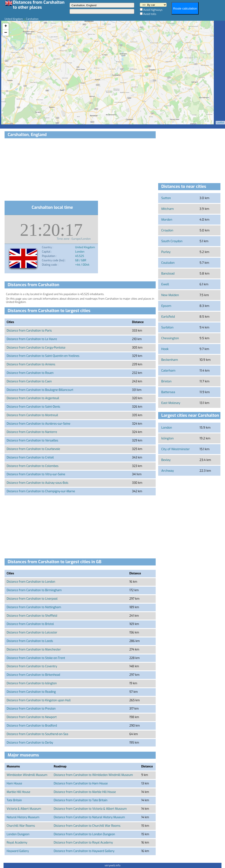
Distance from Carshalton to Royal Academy (83, 843)
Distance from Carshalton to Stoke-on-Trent (36, 658)
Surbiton (167, 327)
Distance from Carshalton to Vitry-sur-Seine (36, 474)
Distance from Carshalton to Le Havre (32, 339)
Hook (165, 349)
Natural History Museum (23, 817)
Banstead (168, 274)
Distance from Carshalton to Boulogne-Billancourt (40, 390)
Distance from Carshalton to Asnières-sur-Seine (39, 424)
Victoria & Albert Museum (24, 809)
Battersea (168, 392)
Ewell (165, 284)
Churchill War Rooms (21, 826)
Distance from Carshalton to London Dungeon (84, 834)
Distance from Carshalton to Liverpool (32, 599)
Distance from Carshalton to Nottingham (34, 607)
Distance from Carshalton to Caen (29, 381)
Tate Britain (14, 800)
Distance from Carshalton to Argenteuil (33, 398)
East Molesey (171, 403)
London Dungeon (18, 834)
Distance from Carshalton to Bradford (32, 726)
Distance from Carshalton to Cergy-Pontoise (36, 348)
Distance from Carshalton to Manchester (34, 650)
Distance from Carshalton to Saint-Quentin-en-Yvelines (43, 356)
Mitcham (168, 209)
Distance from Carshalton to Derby (30, 743)
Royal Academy (17, 843)
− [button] (6, 33)
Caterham (168, 371)
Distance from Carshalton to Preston (31, 709)
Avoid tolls (150, 14)
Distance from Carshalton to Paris (29, 331)
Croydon (167, 230)
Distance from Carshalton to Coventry (32, 666)
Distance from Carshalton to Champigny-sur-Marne (41, 491)
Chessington (170, 338)
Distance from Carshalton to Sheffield (32, 616)
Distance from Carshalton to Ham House (81, 784)
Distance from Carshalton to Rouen (30, 373)
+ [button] (6, 26)
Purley (166, 252)
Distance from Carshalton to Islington (32, 683)
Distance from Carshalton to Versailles (32, 441)
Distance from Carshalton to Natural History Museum (89, 817)
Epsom (166, 306)
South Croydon (172, 241)
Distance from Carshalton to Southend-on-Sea (37, 734)
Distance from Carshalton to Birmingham (34, 590)
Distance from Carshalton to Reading (31, 692)
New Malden (170, 295)
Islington (167, 438)
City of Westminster (175, 449)
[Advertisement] (80, 170)
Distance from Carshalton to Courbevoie (33, 449)
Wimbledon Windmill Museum (27, 775)
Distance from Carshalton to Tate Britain (81, 800)
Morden (167, 220)
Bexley (166, 460)
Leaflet (220, 123)
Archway (168, 471)
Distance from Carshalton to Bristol (30, 624)
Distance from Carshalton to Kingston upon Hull (39, 700)
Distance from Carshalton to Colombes (33, 466)
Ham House (14, 784)
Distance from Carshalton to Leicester (32, 633)
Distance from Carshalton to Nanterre (32, 432)
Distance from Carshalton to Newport (32, 717)
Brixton (166, 381)
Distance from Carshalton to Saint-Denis (33, 407)
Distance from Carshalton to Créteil (30, 458)
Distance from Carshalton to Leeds (30, 641)
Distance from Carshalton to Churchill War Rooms (87, 826)
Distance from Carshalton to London (31, 582)
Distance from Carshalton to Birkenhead (33, 675)
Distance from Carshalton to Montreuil (32, 415)
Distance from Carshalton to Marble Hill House (85, 792)
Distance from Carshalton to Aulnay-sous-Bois (37, 483)
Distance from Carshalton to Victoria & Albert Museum (90, 809)
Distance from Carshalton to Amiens (31, 364)
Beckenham (170, 360)
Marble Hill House (18, 792)
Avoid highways (153, 10)
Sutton (166, 198)
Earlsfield (168, 317)
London (167, 428)
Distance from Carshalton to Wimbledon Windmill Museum (93, 775)
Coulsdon (168, 263)
